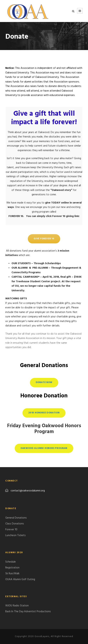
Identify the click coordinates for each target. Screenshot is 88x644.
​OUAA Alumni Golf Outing (20, 579)
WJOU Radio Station (17, 606)
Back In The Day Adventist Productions (28, 612)
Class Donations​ (15, 524)
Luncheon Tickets (15, 535)
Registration (12, 568)
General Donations (16, 518)
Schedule (11, 562)
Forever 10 (11, 530)
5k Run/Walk (12, 574)
